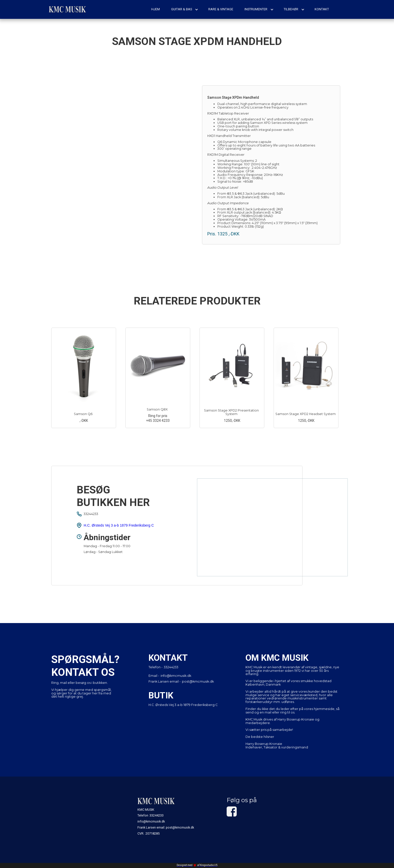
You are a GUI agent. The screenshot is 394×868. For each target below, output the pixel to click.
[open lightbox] (123, 155)
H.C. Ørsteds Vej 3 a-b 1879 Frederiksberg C (119, 525)
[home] (68, 9)
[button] (185, 9)
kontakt (322, 9)
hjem (156, 9)
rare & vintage (221, 9)
